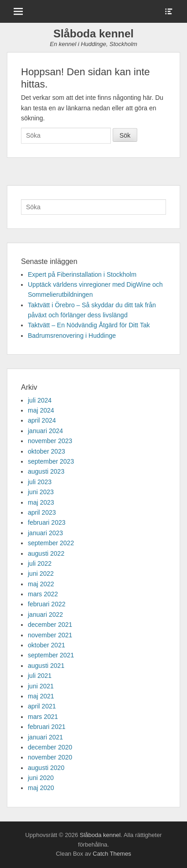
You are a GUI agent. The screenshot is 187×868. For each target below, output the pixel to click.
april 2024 (42, 420)
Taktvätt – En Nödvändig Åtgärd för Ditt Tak (89, 325)
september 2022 (51, 543)
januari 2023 (45, 533)
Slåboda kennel (93, 34)
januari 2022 (45, 615)
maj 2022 (41, 584)
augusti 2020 (46, 768)
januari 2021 (45, 737)
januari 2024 (45, 431)
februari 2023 (47, 522)
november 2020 (50, 757)
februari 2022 (47, 604)
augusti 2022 (46, 553)
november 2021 (50, 635)
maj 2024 (41, 410)
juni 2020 (41, 778)
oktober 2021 (47, 645)
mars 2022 (43, 594)
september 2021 (51, 655)
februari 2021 (47, 727)
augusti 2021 (46, 666)
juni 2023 (41, 492)
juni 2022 (41, 573)
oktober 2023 (47, 451)
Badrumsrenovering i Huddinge (72, 336)
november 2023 (50, 441)
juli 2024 (40, 400)
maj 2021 (41, 696)
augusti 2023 (46, 471)
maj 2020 (41, 788)
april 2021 (42, 706)
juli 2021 (40, 676)
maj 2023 (41, 502)
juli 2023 (40, 482)
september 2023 (51, 461)
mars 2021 (43, 717)
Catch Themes (112, 854)
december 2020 (50, 747)
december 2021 (50, 625)
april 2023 (42, 512)
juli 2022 (40, 563)
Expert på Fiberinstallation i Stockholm (82, 274)
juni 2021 (41, 686)
